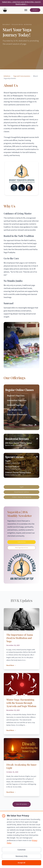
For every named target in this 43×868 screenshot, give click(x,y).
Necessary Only (21, 856)
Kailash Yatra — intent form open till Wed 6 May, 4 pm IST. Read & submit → (22, 3)
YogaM (22, 487)
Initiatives (7, 76)
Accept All (21, 863)
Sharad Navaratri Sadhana (21, 492)
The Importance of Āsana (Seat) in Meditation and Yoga (20, 638)
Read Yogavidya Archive (22, 548)
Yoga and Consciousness (22, 76)
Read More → (11, 665)
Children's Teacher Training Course (22, 497)
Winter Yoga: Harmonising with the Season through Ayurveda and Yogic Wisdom (21, 703)
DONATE (35, 10)
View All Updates (21, 804)
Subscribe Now (22, 542)
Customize (21, 850)
